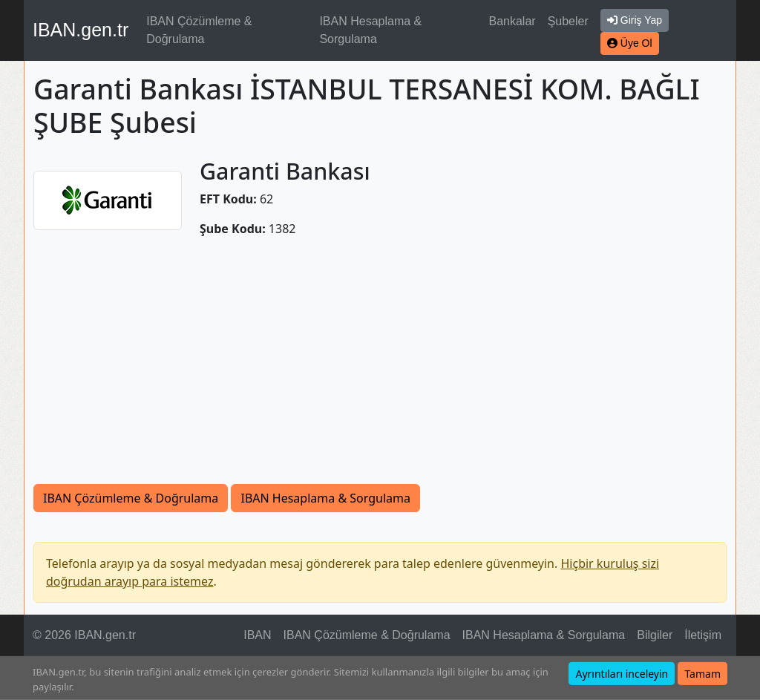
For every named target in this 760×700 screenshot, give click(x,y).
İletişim (703, 635)
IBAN (257, 635)
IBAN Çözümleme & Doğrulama (199, 30)
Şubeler (568, 21)
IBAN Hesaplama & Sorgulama (370, 30)
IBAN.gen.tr (81, 30)
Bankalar (512, 21)
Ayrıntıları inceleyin (622, 674)
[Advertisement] (380, 361)
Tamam (702, 674)
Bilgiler (655, 635)
